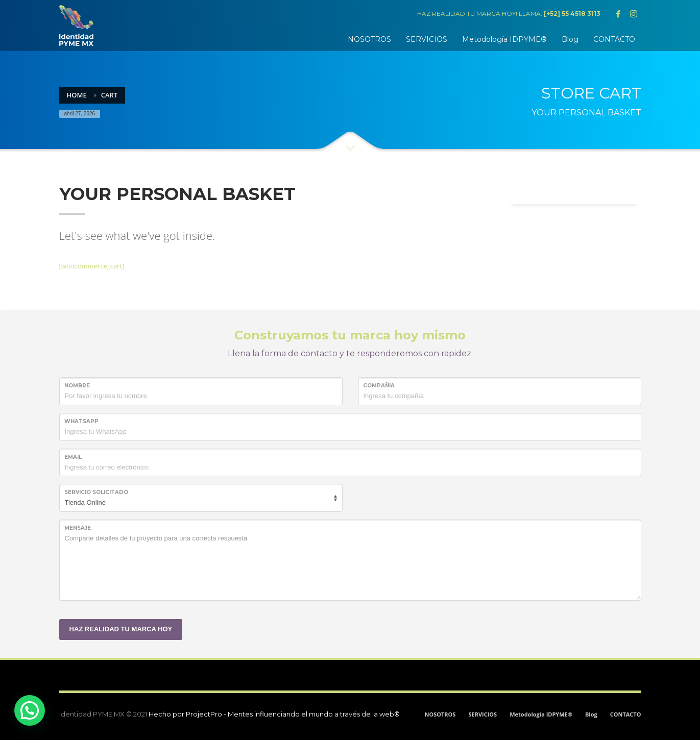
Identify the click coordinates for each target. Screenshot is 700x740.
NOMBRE (77, 386)
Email (73, 457)
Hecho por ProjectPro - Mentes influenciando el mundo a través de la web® (274, 714)
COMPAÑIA (379, 386)
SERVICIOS (482, 714)
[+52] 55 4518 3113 (572, 14)
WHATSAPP (81, 421)
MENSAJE (78, 528)
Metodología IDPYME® (541, 714)
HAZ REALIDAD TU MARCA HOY (121, 629)
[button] (30, 710)
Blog (591, 714)
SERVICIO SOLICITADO (96, 492)
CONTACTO (626, 714)
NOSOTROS (440, 714)
